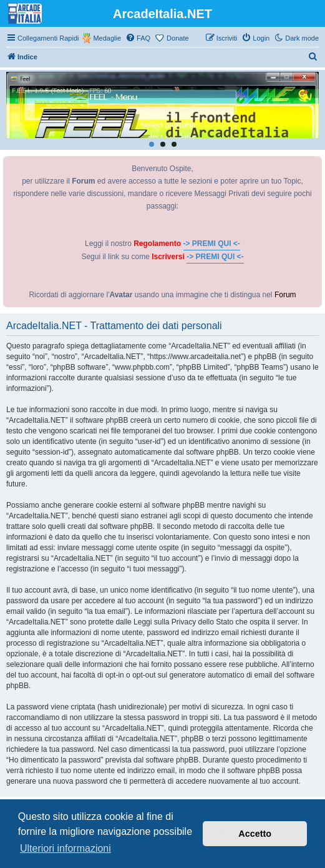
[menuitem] (138, 38)
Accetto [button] (255, 834)
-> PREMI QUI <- (212, 244)
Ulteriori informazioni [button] (65, 848)
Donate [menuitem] (177, 38)
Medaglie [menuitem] (107, 38)
